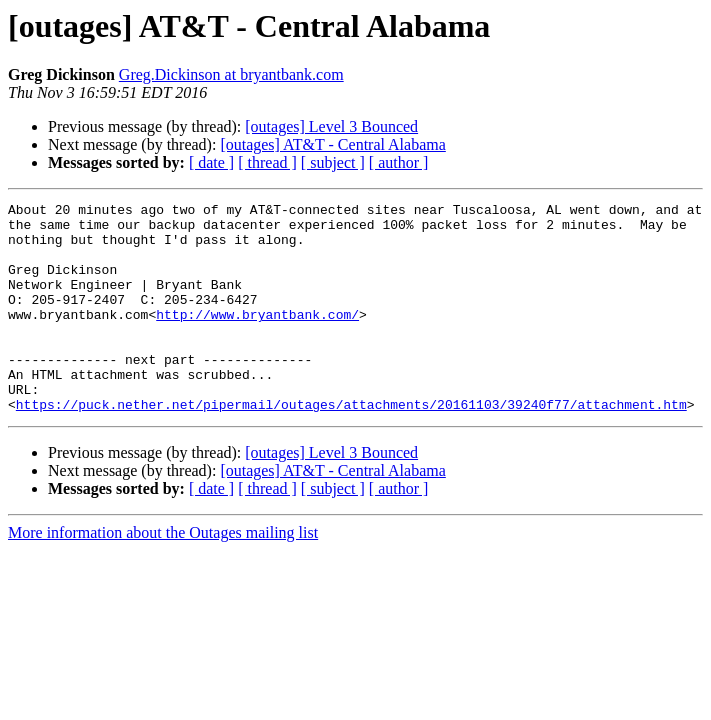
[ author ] (399, 162)
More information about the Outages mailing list (163, 574)
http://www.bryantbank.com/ (257, 338)
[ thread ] (267, 162)
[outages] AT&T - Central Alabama (332, 144)
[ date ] (211, 162)
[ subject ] (333, 162)
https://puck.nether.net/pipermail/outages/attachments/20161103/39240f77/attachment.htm (351, 446)
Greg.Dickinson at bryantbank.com (231, 74)
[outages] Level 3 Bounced (331, 126)
